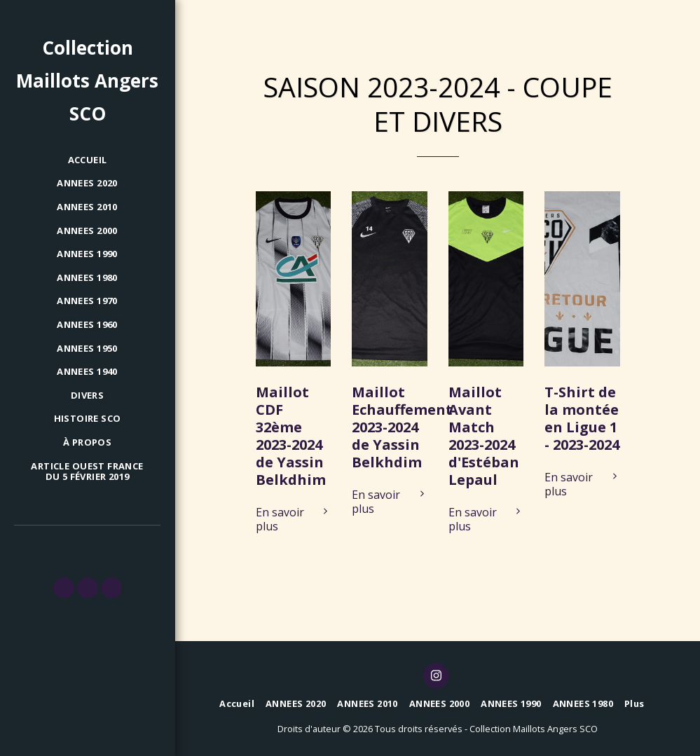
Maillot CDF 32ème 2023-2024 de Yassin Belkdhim (291, 436)
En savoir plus (294, 519)
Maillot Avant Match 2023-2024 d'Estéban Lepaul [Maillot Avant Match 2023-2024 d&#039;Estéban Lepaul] (484, 436)
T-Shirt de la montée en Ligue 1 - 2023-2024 (582, 418)
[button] (64, 588)
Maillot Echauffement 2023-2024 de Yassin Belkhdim (402, 427)
